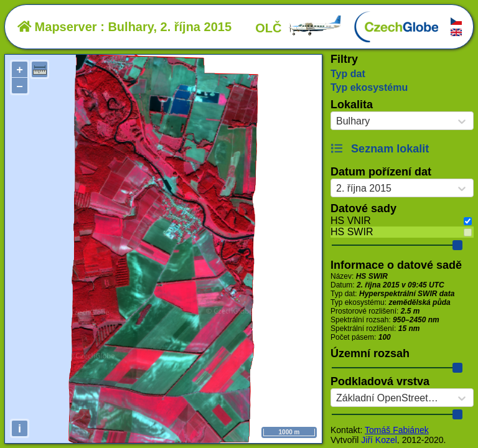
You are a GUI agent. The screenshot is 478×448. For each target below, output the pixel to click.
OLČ (299, 28)
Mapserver (57, 27)
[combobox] (336, 121)
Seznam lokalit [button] (380, 149)
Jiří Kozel (379, 440)
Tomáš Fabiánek (397, 430)
